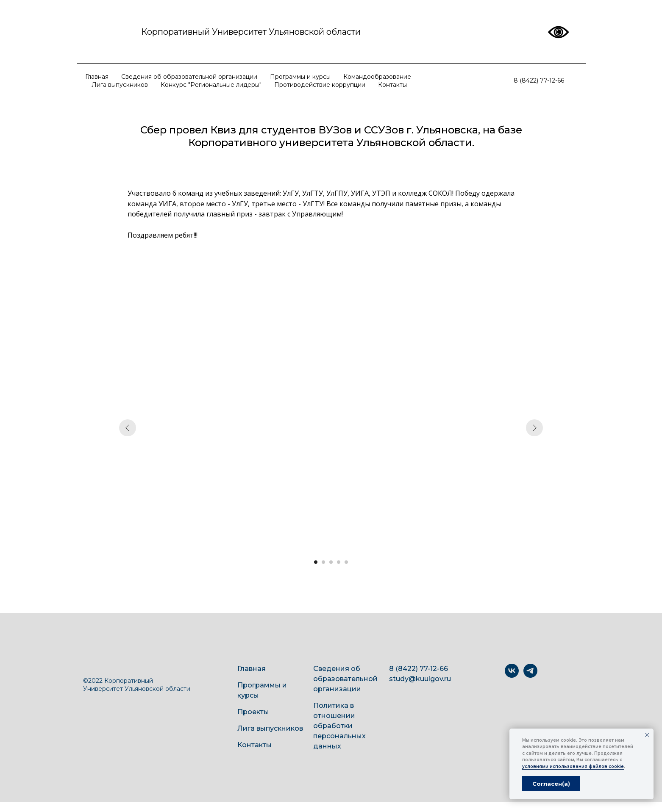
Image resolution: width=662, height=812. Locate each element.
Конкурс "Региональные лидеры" (211, 85)
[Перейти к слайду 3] (331, 562)
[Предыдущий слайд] (128, 428)
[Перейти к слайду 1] (316, 562)
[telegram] (530, 675)
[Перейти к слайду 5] (346, 562)
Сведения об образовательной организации (189, 77)
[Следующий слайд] (534, 428)
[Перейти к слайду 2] (323, 562)
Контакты (392, 85)
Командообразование (377, 77)
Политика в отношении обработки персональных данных (339, 726)
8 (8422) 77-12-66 (539, 80)
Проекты (253, 712)
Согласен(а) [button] (551, 784)
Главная (97, 77)
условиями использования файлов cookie (573, 766)
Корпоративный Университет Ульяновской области (251, 32)
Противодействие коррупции (320, 85)
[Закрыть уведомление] (647, 735)
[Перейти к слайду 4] (339, 562)
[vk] (512, 675)
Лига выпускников (120, 85)
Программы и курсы (300, 77)
